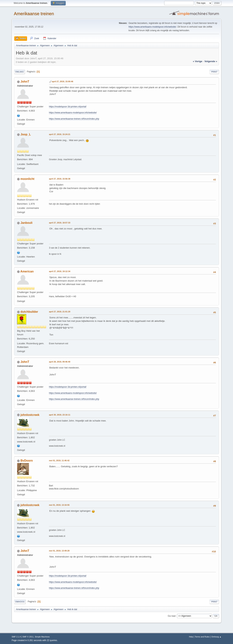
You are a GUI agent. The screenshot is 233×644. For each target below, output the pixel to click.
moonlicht (27, 179)
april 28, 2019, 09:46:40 (60, 362)
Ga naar (172, 616)
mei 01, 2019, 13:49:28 (59, 551)
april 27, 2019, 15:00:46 (63, 81)
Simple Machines (42, 637)
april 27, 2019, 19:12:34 (60, 271)
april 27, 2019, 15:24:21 (60, 134)
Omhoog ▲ (216, 637)
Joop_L (26, 134)
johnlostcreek (30, 415)
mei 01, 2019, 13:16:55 (59, 505)
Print (214, 72)
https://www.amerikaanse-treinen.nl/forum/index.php (74, 119)
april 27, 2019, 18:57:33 (60, 223)
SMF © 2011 (28, 637)
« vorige (198, 61)
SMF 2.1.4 (16, 637)
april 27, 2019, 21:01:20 (60, 312)
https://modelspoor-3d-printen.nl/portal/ (68, 107)
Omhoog (20, 602)
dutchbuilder (29, 312)
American (27, 271)
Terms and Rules (202, 637)
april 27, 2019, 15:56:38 (60, 179)
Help (191, 637)
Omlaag (19, 72)
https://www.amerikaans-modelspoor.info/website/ (152, 27)
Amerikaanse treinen (34, 14)
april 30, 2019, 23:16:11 (60, 415)
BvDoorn (27, 461)
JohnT (25, 82)
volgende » (211, 61)
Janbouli (26, 223)
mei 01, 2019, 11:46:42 (59, 460)
